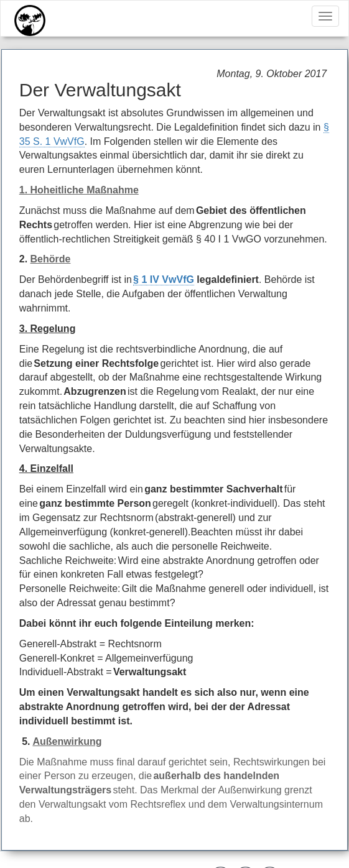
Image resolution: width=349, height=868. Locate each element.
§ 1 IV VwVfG (164, 279)
